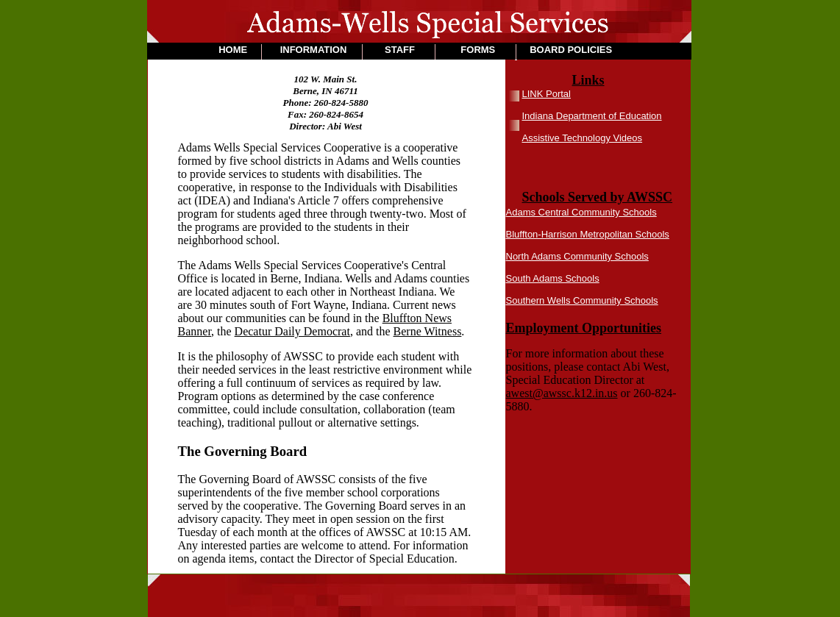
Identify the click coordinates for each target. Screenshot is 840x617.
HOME (233, 50)
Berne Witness (428, 331)
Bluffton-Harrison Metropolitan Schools (588, 234)
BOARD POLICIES (571, 50)
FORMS (478, 50)
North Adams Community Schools (577, 256)
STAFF (400, 50)
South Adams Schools (553, 278)
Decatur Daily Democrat (292, 331)
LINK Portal (547, 94)
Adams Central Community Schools (581, 212)
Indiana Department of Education (592, 116)
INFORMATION (314, 50)
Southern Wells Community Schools (582, 300)
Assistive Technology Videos (583, 138)
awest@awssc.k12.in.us (562, 393)
